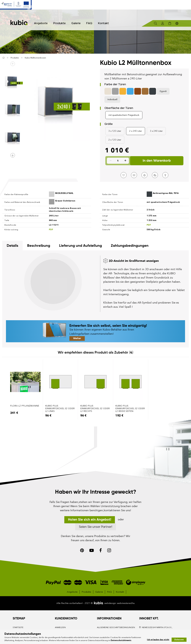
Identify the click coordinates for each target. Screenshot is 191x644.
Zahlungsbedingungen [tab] (130, 246)
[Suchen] (155, 23)
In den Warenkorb (157, 161)
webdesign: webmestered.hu (119, 603)
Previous (13, 64)
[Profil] (163, 23)
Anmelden (60, 627)
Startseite (18, 627)
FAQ (88, 23)
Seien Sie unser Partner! (96, 527)
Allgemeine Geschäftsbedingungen (116, 627)
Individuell (112, 99)
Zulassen (179, 640)
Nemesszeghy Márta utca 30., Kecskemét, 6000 (157, 629)
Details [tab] (12, 246)
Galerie (75, 23)
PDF (149, 225)
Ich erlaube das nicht (158, 640)
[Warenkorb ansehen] (170, 23)
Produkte (86, 592)
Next (13, 155)
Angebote (72, 592)
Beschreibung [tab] (39, 246)
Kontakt (102, 23)
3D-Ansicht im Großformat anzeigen (134, 261)
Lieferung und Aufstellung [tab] (81, 246)
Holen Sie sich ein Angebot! (90, 520)
